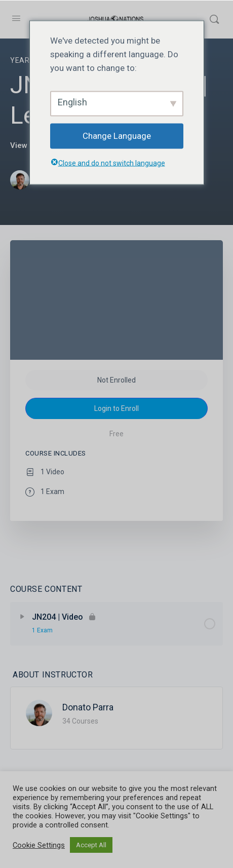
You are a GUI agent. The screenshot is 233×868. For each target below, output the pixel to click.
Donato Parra (88, 707)
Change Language (117, 136)
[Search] (214, 19)
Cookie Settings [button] (39, 845)
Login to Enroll (116, 408)
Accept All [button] (91, 845)
